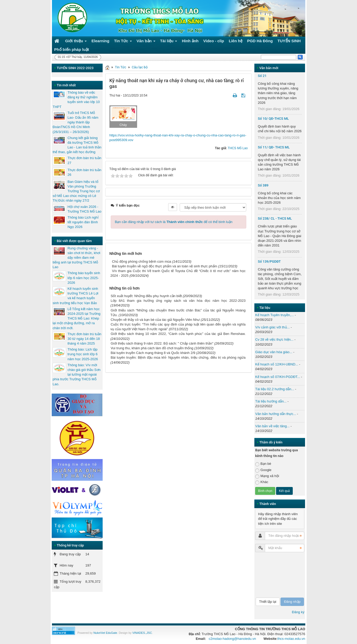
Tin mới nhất (66, 85)
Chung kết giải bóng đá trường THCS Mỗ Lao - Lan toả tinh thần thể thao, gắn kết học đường (77, 145)
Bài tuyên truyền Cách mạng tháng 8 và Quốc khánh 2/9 (153, 353)
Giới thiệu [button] (76, 42)
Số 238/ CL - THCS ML (275, 218)
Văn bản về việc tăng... (272, 426)
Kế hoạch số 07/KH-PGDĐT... (278, 377)
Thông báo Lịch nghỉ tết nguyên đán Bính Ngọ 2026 (83, 222)
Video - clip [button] (214, 41)
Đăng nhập (292, 602)
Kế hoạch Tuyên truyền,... (274, 315)
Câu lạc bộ (140, 67)
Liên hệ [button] (236, 41)
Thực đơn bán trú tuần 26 (84, 172)
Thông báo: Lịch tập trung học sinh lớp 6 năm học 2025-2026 (83, 354)
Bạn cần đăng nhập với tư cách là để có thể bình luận (174, 222)
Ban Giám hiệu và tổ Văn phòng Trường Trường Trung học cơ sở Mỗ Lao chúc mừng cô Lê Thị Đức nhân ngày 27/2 (76, 191)
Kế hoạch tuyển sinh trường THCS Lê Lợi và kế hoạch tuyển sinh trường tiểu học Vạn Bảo (75, 296)
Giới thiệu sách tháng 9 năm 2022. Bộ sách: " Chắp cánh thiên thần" (162, 343)
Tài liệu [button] (169, 42)
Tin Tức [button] (123, 42)
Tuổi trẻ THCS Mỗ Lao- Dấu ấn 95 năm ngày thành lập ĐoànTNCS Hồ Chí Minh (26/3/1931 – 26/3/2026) (75, 122)
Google (263, 470)
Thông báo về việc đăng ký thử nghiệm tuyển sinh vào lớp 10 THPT (76, 100)
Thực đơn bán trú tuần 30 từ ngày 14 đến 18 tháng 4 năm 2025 (84, 339)
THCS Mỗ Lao (238, 148)
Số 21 (262, 76)
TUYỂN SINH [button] (289, 41)
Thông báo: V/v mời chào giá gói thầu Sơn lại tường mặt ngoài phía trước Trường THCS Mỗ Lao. (76, 375)
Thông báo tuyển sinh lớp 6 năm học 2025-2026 (84, 278)
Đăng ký (298, 612)
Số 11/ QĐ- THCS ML (274, 147)
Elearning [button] (100, 41)
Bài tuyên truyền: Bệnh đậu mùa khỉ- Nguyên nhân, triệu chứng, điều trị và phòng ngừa (178, 357)
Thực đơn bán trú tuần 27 (84, 160)
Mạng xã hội (267, 476)
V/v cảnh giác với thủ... (272, 327)
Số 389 (263, 185)
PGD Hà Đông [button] (260, 41)
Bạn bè (263, 464)
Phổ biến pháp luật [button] (72, 49)
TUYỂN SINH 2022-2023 (75, 68)
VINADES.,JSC (142, 633)
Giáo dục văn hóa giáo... (274, 352)
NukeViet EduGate (105, 633)
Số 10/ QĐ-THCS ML (273, 119)
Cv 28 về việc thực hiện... (274, 339)
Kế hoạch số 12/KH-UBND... (277, 364)
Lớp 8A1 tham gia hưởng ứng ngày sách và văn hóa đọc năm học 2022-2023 (178, 301)
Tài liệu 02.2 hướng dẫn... (275, 389)
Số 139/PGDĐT (269, 261)
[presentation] (277, 575)
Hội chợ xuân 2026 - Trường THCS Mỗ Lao (84, 209)
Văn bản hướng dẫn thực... (276, 414)
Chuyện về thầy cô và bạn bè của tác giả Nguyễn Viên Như (155, 320)
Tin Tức (121, 67)
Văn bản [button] (146, 42)
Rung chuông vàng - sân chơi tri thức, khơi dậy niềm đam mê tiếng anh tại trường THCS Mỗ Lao (76, 258)
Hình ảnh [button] (190, 41)
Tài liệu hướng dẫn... (271, 401)
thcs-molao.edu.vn (291, 639)
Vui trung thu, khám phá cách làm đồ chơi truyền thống (152, 348)
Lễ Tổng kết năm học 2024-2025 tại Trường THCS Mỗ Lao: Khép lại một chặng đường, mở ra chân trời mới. (76, 318)
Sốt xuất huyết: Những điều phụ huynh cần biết (146, 296)
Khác (262, 482)
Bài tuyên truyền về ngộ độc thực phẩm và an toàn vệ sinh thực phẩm (165, 266)
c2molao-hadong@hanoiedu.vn (232, 639)
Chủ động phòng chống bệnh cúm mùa (142, 261)
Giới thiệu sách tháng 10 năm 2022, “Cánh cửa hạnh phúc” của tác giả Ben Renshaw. (178, 334)
